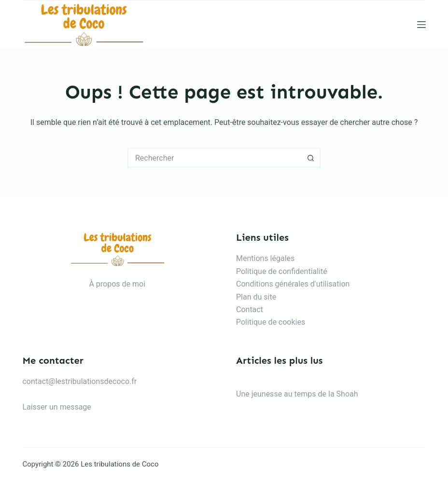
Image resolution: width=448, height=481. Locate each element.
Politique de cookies (271, 322)
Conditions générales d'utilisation (293, 284)
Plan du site (256, 297)
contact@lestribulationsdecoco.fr (79, 381)
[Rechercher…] (214, 158)
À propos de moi (117, 284)
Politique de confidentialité (282, 271)
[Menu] (421, 25)
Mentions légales (265, 258)
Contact (250, 309)
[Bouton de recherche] (311, 158)
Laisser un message (56, 407)
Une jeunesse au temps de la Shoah (297, 394)
